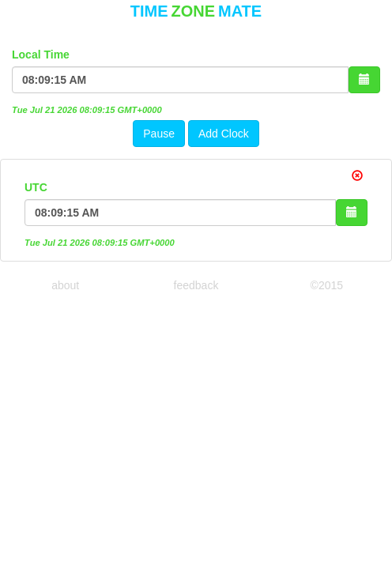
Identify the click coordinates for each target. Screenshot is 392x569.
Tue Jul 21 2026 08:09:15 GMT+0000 (87, 110)
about (65, 285)
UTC (36, 187)
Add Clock (224, 134)
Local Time (41, 55)
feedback (196, 285)
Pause (159, 134)
